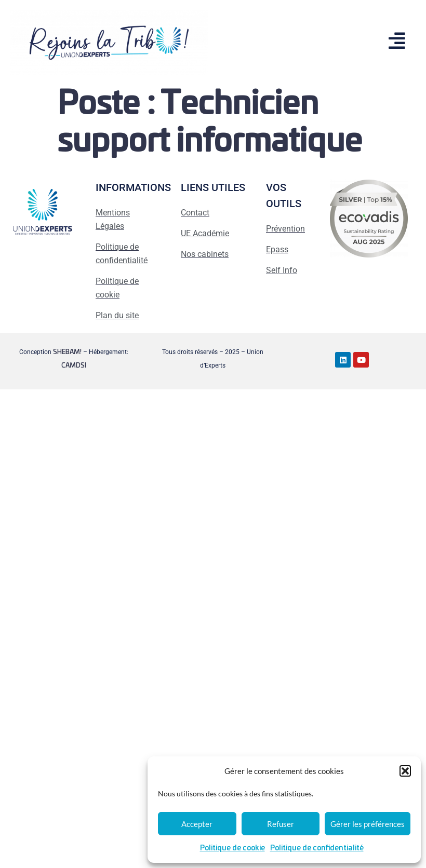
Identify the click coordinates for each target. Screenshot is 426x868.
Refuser (281, 824)
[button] (405, 771)
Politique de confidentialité (317, 848)
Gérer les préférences (368, 824)
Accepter (197, 824)
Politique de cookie (232, 848)
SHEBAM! (67, 352)
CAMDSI (74, 365)
